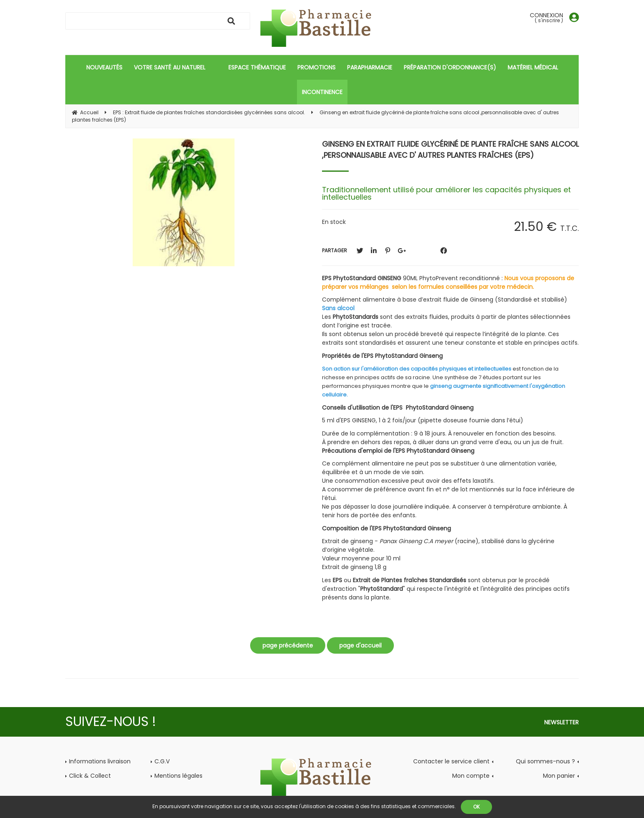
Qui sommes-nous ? (545, 761)
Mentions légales (178, 776)
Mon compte (471, 776)
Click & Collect (90, 776)
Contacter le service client (451, 761)
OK (476, 807)
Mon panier (559, 776)
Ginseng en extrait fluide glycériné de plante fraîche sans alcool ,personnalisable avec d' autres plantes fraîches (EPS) (450, 150)
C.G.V (162, 761)
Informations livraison (100, 761)
